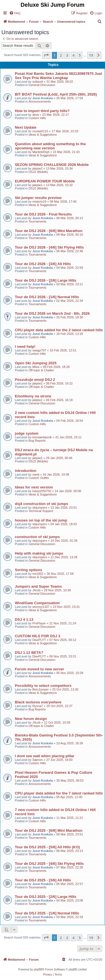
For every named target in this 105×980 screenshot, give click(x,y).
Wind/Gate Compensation (37, 603)
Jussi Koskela (42, 98)
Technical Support (41, 511)
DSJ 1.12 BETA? (29, 653)
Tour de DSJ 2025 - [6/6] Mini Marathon (49, 830)
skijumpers (40, 508)
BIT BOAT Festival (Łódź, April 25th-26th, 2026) (56, 94)
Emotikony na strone (33, 396)
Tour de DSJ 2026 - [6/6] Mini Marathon (49, 231)
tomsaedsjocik (42, 437)
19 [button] (91, 55)
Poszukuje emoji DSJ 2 (35, 380)
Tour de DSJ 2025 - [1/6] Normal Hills (47, 913)
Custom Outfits (39, 478)
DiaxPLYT (39, 640)
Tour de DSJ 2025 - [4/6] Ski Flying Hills (49, 864)
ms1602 (38, 574)
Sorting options (28, 570)
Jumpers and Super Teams (38, 586)
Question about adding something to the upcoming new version (50, 146)
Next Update (26, 127)
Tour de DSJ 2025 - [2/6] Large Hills (46, 897)
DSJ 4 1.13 (24, 619)
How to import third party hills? (42, 111)
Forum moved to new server (39, 669)
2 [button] (61, 55)
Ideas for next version (34, 487)
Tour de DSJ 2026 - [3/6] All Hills (43, 264)
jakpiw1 (37, 168)
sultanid (38, 82)
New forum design (31, 719)
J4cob (36, 590)
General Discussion (42, 85)
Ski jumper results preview (38, 198)
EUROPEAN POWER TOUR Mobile (45, 181)
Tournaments (38, 221)
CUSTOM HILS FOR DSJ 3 (38, 636)
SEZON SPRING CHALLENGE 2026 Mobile (52, 165)
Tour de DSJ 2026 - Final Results (43, 214)
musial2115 (40, 131)
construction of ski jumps (37, 537)
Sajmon (37, 760)
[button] (46, 55)
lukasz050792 (42, 491)
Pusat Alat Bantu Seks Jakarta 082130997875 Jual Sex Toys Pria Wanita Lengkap (58, 76)
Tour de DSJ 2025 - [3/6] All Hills (43, 880)
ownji (36, 474)
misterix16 (39, 201)
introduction (26, 471)
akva (35, 115)
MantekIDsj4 (41, 152)
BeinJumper (40, 689)
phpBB (38, 969)
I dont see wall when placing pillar (45, 756)
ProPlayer (39, 623)
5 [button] (80, 55)
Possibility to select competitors (43, 686)
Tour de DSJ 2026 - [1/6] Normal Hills (47, 297)
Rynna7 (38, 706)
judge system (27, 433)
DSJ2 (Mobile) (38, 172)
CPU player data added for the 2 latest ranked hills (59, 330)
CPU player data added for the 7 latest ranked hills (59, 793)
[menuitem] (15, 13)
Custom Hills (37, 118)
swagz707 (39, 350)
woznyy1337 (41, 607)
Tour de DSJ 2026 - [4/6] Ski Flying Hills (49, 247)
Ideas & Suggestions (43, 135)
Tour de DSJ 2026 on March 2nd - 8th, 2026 (52, 313)
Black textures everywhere (38, 702)
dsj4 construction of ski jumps (42, 504)
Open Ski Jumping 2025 (36, 363)
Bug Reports (37, 441)
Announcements (40, 101)
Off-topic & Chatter (41, 370)
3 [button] (67, 55)
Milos (36, 367)
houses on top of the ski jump (41, 520)
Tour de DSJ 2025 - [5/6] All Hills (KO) (47, 847)
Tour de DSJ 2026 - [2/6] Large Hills (46, 280)
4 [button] (73, 55)
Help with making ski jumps (39, 553)
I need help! (25, 347)
